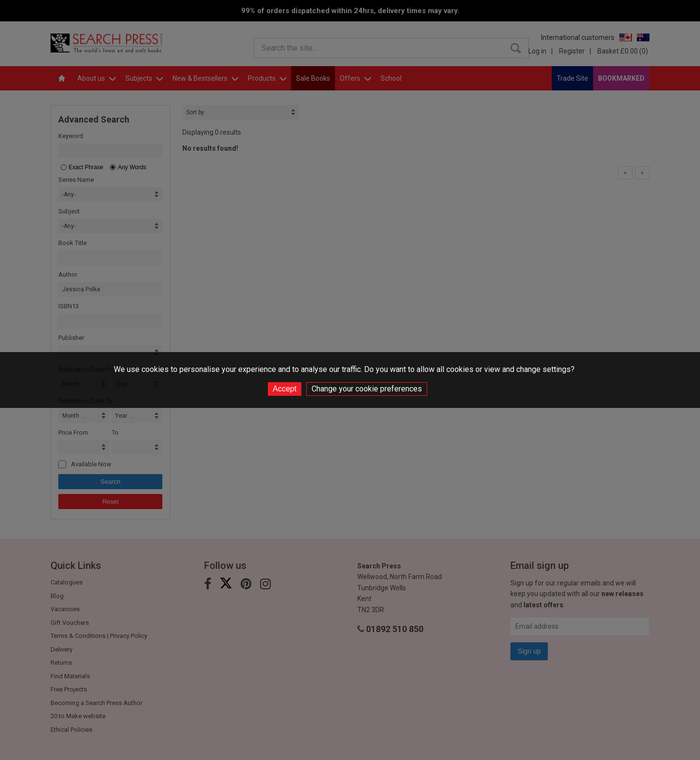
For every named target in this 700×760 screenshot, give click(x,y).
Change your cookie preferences (367, 389)
